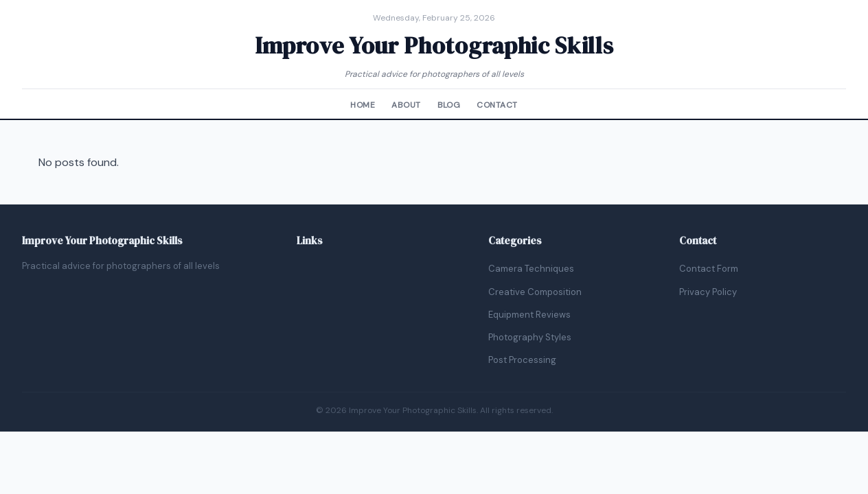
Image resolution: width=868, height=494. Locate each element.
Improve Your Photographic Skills (434, 45)
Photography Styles (530, 337)
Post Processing (522, 360)
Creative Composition (535, 292)
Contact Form (709, 269)
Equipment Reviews (529, 315)
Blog (449, 105)
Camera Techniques (531, 269)
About (406, 105)
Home (363, 105)
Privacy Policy (708, 292)
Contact (497, 105)
